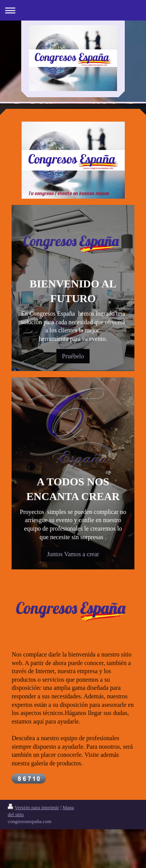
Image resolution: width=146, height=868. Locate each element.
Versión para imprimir (33, 807)
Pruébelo (73, 356)
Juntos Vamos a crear (73, 554)
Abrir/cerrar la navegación (73, 10)
